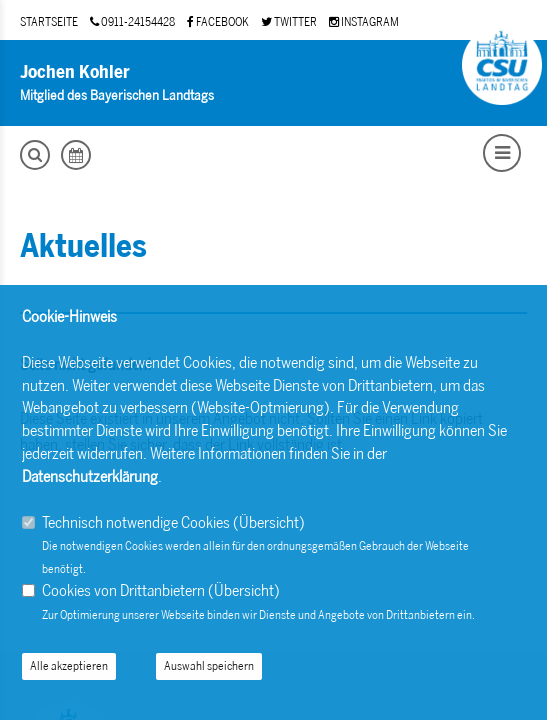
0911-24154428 (132, 22)
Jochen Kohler (75, 72)
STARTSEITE (49, 22)
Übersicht (269, 522)
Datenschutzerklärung (90, 476)
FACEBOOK (218, 22)
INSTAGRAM (364, 22)
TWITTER (289, 22)
